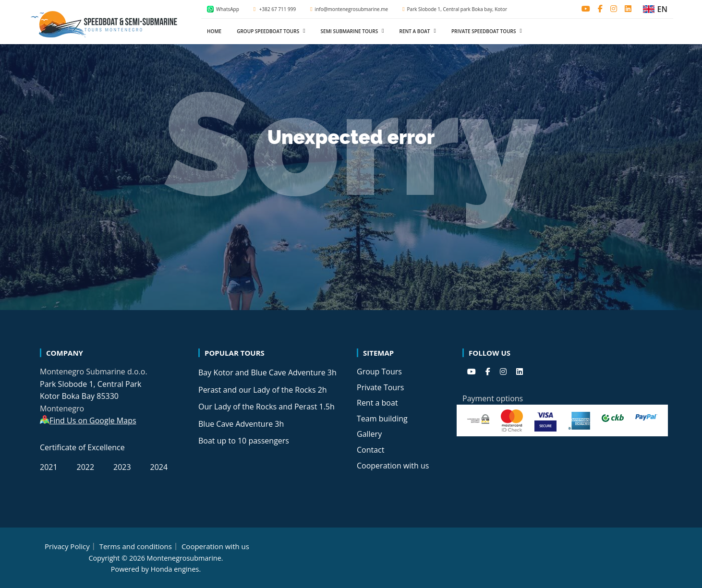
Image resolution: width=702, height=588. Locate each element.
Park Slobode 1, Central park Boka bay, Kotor (455, 9)
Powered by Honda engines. (156, 569)
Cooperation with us (393, 466)
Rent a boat (377, 403)
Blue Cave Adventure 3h (241, 424)
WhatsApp (223, 9)
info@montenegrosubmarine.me (349, 9)
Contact (370, 450)
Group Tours (379, 372)
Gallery (369, 434)
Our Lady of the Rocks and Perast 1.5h (266, 407)
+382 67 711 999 (275, 9)
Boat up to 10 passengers (244, 441)
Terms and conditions (136, 546)
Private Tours (380, 387)
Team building (382, 419)
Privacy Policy (67, 546)
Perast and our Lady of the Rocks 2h (263, 390)
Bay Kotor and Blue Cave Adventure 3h (267, 372)
